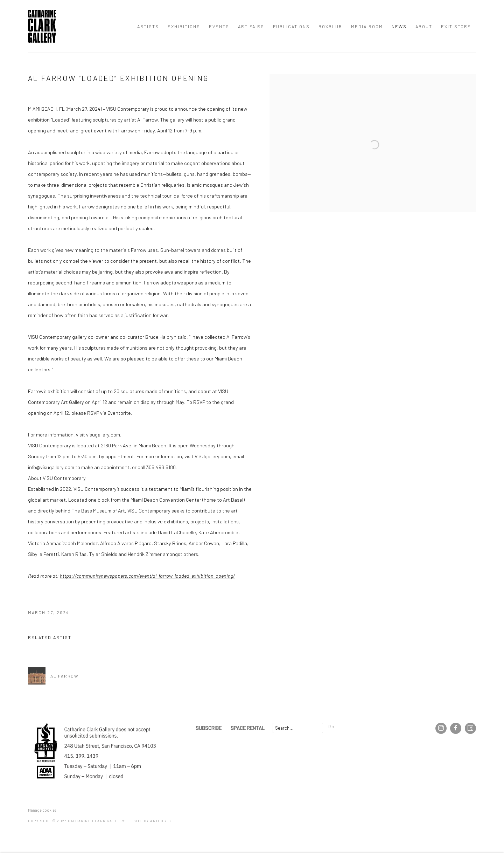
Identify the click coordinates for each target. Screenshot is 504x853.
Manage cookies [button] (42, 810)
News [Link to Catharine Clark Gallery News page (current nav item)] (399, 26)
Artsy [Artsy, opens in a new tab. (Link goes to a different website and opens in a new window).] (470, 728)
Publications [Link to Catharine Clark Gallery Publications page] (291, 26)
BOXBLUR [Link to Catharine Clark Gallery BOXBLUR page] (330, 26)
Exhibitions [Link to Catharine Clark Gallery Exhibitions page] (184, 26)
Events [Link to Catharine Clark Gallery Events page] (219, 26)
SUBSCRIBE (209, 728)
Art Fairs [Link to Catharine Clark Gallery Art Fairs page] (251, 26)
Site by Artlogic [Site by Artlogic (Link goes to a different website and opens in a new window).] (152, 821)
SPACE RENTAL (248, 728)
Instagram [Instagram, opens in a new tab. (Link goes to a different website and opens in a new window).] (441, 728)
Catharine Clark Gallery (42, 26)
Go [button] (331, 726)
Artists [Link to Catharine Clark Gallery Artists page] (148, 26)
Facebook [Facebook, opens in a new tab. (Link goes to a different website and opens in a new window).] (456, 728)
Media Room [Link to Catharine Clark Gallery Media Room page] (367, 26)
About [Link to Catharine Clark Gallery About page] (424, 26)
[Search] (298, 728)
